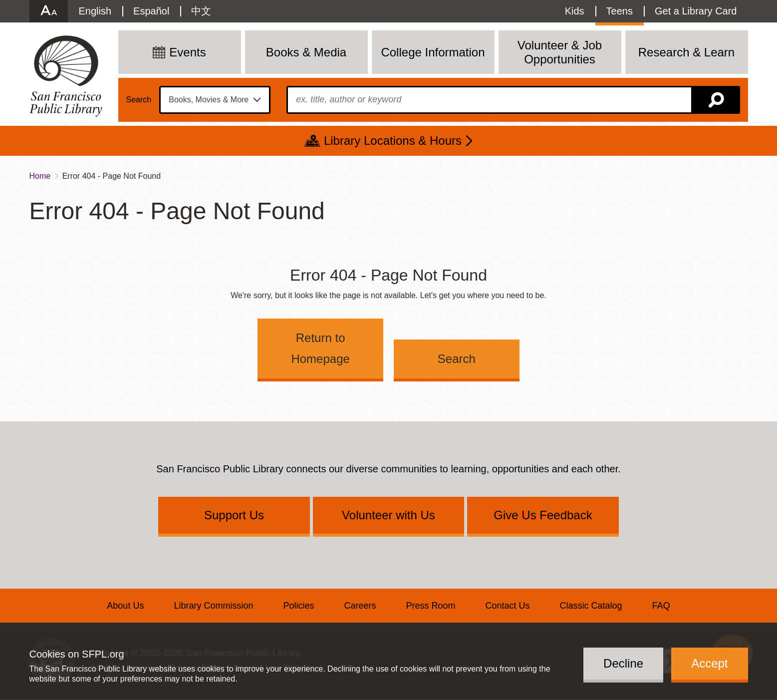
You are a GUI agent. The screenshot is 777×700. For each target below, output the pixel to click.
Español (151, 11)
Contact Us (508, 606)
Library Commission (213, 606)
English (95, 11)
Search (139, 100)
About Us (125, 606)
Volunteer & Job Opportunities (560, 52)
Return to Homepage (320, 348)
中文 (201, 11)
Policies (298, 606)
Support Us (234, 515)
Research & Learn (686, 52)
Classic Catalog (591, 606)
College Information (433, 52)
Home (40, 176)
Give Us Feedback (543, 515)
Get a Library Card (696, 11)
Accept (709, 663)
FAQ (661, 606)
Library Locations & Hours (393, 141)
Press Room (431, 606)
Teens (620, 11)
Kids (575, 11)
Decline (623, 663)
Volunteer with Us (388, 515)
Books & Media (306, 52)
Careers (360, 606)
